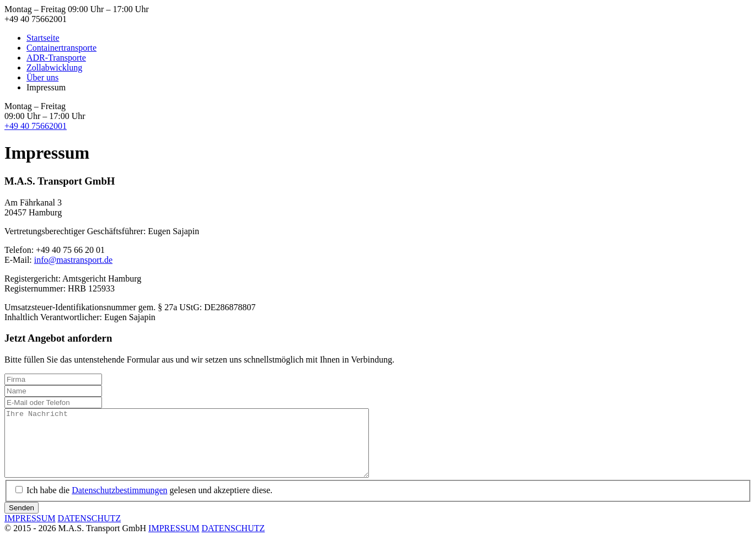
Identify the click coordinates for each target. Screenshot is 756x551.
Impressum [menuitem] (46, 87)
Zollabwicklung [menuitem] (54, 67)
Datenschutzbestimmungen (119, 503)
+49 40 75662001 (36, 126)
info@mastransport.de (73, 260)
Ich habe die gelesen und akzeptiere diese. (149, 503)
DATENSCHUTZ (89, 531)
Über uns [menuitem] (42, 77)
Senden (22, 521)
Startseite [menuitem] (43, 38)
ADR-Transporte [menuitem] (56, 58)
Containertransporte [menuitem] (61, 48)
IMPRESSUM (30, 531)
